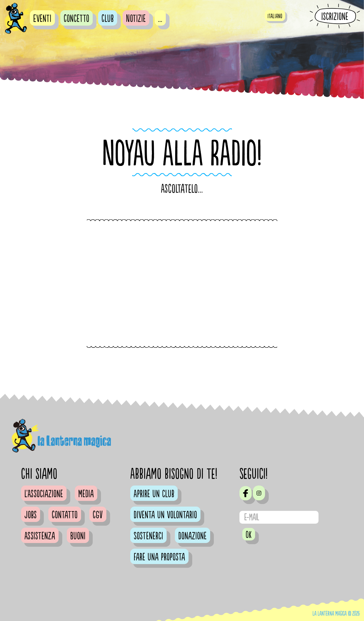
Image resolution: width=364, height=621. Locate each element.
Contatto (65, 515)
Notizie (136, 19)
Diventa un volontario (165, 515)
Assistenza (40, 536)
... (160, 19)
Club (108, 19)
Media (86, 494)
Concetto (76, 19)
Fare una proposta (159, 557)
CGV (98, 515)
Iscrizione (335, 17)
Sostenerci (148, 536)
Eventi (42, 19)
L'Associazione (44, 494)
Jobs (31, 515)
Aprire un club (154, 494)
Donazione (193, 536)
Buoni (78, 536)
